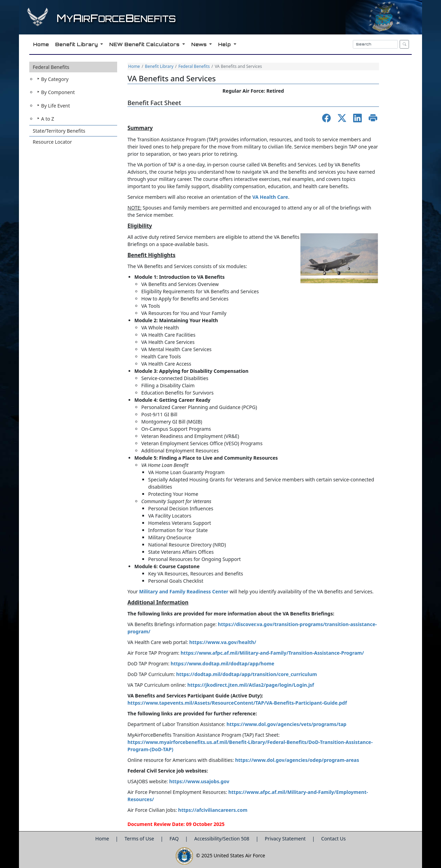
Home (134, 66)
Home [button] (40, 44)
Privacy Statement (286, 839)
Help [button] (225, 44)
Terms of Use (140, 839)
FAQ (175, 839)
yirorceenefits (116, 19)
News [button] (199, 44)
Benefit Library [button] (77, 44)
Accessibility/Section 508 (223, 839)
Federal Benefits (51, 67)
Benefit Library (159, 66)
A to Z (48, 119)
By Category (55, 79)
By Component (58, 92)
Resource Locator (52, 142)
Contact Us (333, 839)
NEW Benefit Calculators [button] (145, 44)
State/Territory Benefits (59, 131)
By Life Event (55, 106)
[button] (73, 94)
